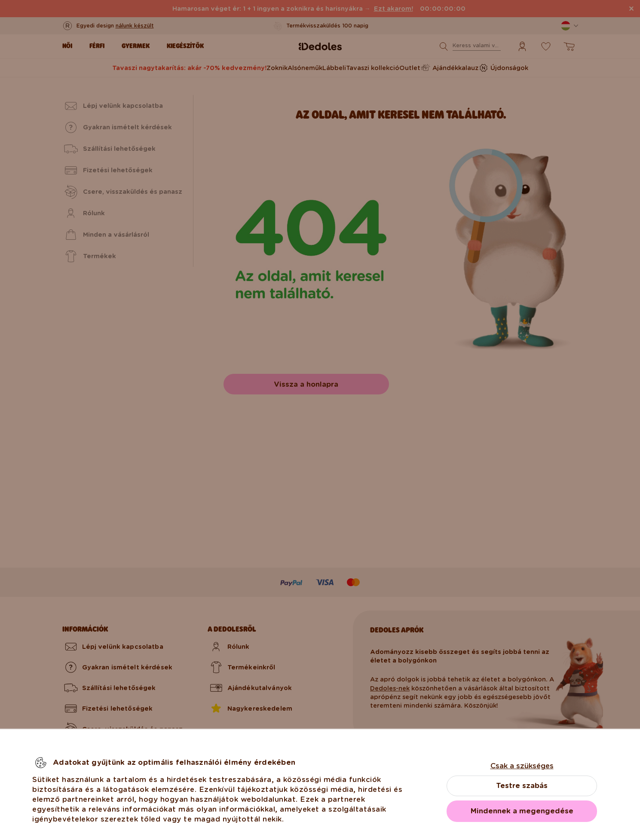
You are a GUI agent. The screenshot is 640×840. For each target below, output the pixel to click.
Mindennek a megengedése (522, 811)
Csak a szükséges (522, 766)
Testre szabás (522, 786)
